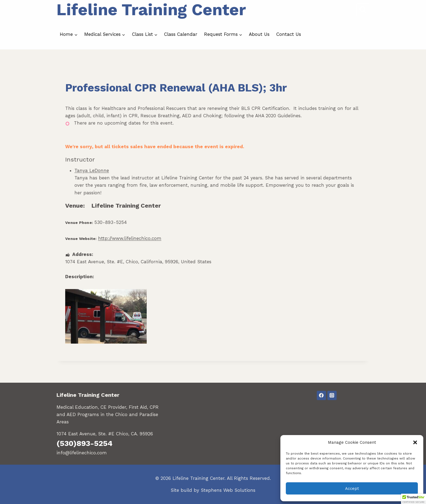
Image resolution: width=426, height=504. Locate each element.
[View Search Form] (363, 10)
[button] (415, 442)
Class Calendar (181, 34)
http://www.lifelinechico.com (130, 238)
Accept (352, 489)
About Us (259, 34)
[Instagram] (332, 395)
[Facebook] (321, 395)
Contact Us (289, 34)
